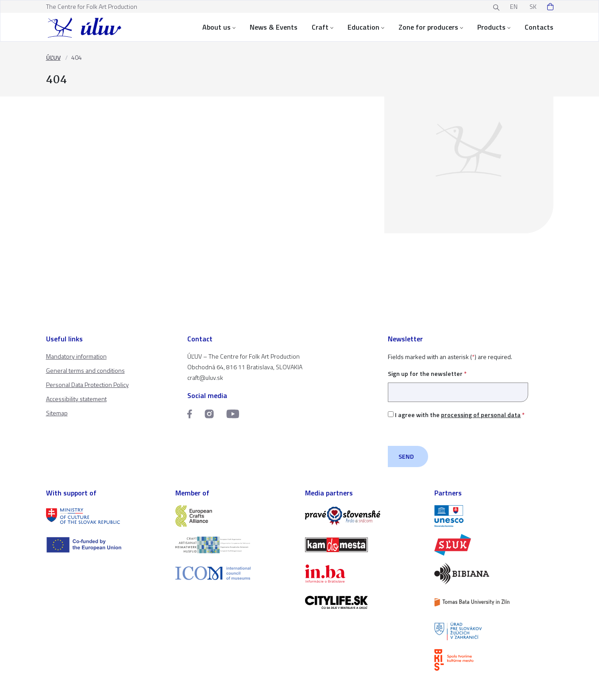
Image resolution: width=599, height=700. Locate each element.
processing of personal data (481, 415)
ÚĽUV (53, 57)
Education (366, 27)
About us (219, 27)
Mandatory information (76, 356)
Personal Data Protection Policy (87, 385)
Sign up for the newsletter (458, 383)
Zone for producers (431, 27)
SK (533, 6)
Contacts (539, 27)
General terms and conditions (85, 370)
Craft (323, 27)
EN (514, 6)
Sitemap (57, 413)
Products (494, 27)
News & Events (274, 27)
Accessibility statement (76, 399)
